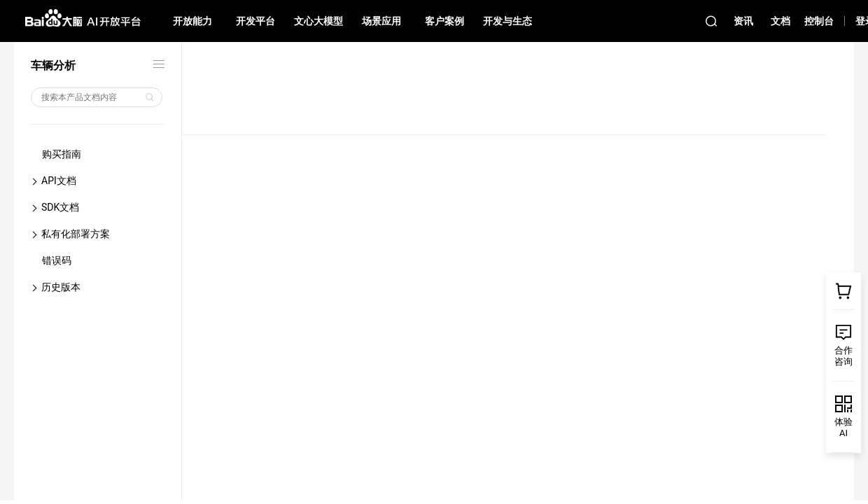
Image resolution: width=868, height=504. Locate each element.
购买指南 (62, 154)
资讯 (743, 21)
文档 (780, 21)
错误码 (57, 260)
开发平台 (255, 21)
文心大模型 (318, 21)
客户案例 (444, 21)
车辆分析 (53, 65)
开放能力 (192, 21)
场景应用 (381, 21)
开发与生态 (507, 21)
